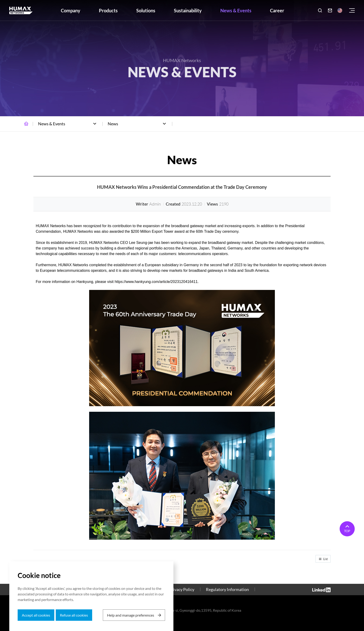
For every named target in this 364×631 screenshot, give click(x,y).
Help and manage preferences (131, 615)
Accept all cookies (36, 615)
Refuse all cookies (74, 615)
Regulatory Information (227, 589)
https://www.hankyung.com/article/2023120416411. (157, 282)
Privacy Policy (182, 589)
